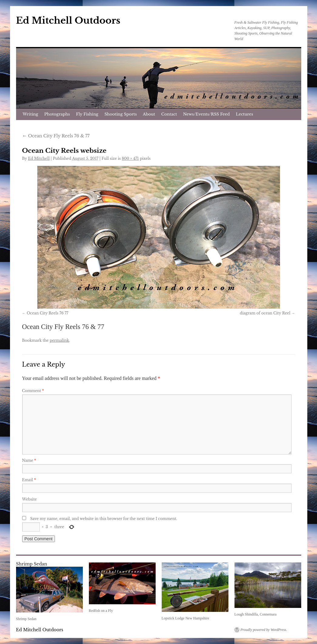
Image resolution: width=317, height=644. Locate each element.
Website (30, 499)
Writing (30, 114)
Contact (169, 114)
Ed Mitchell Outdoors (68, 20)
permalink (59, 340)
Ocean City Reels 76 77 (47, 313)
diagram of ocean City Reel (265, 313)
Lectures (245, 114)
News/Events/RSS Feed (206, 114)
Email (29, 480)
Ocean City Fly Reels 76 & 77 (56, 136)
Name (29, 460)
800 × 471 (130, 158)
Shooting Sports (121, 114)
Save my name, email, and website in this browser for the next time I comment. (104, 519)
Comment (33, 391)
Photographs (57, 114)
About (149, 114)
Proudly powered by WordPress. (264, 630)
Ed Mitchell (39, 158)
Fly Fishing (87, 114)
